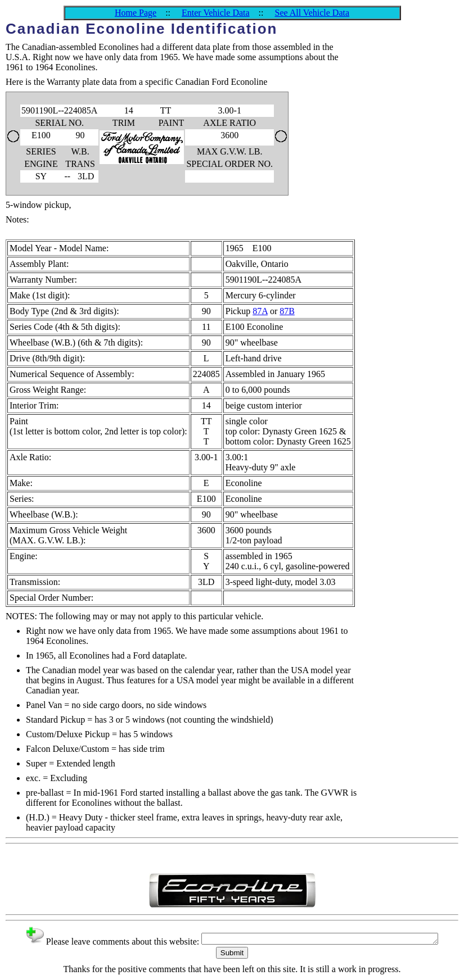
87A (260, 311)
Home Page (136, 13)
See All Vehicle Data (312, 13)
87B (287, 311)
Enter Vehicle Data (216, 13)
